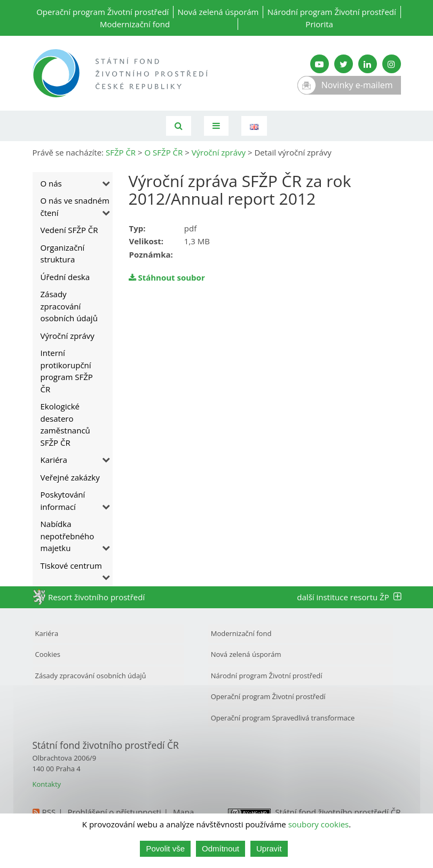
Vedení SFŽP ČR (69, 230)
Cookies (48, 654)
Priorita (319, 24)
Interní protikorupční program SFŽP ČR (67, 371)
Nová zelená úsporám (218, 12)
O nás (51, 183)
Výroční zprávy (68, 336)
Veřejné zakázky (70, 477)
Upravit (269, 848)
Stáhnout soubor (167, 277)
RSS (49, 812)
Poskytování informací (63, 501)
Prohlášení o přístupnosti (114, 812)
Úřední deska (65, 277)
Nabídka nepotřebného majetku (68, 536)
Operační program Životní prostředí (103, 12)
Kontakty (47, 784)
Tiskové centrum (71, 565)
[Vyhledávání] (179, 126)
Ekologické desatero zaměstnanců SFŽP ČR (65, 424)
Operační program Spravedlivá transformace (283, 718)
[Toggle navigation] (216, 126)
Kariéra (54, 460)
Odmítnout (221, 848)
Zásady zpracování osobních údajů (69, 306)
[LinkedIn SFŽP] (368, 64)
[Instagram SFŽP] (392, 64)
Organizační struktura (63, 254)
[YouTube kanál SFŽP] (320, 64)
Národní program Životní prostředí (332, 12)
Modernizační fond (135, 24)
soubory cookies (319, 824)
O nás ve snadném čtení (75, 207)
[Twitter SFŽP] (344, 64)
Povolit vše (165, 848)
